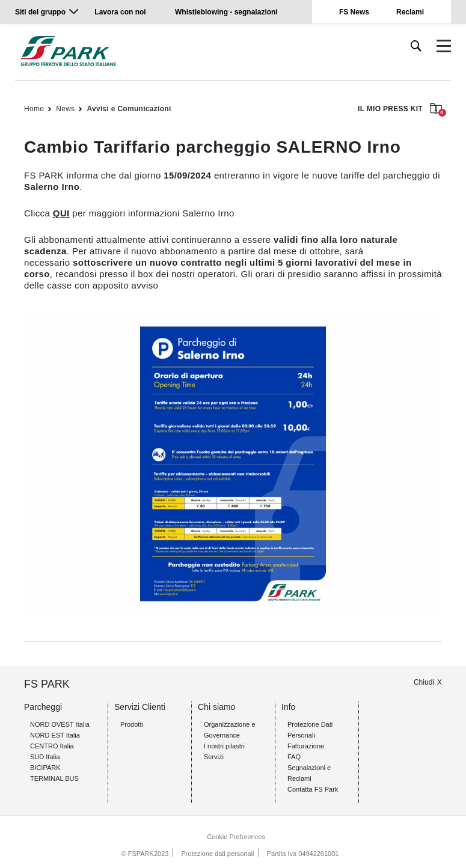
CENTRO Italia (52, 746)
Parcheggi (43, 707)
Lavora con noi (121, 12)
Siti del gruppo (40, 12)
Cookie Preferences (236, 837)
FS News (354, 12)
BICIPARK (45, 768)
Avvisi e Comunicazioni (129, 109)
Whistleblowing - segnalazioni (226, 12)
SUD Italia (45, 757)
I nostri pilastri (224, 746)
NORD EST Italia (55, 735)
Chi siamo (216, 707)
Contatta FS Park (313, 789)
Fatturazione (306, 746)
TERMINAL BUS (54, 778)
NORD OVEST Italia (60, 724)
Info (288, 707)
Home (34, 109)
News (65, 109)
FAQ (294, 757)
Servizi (214, 757)
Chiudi (424, 682)
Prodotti (132, 724)
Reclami (410, 12)
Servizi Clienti (140, 707)
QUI (61, 213)
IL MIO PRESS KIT (400, 110)
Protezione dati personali (217, 854)
